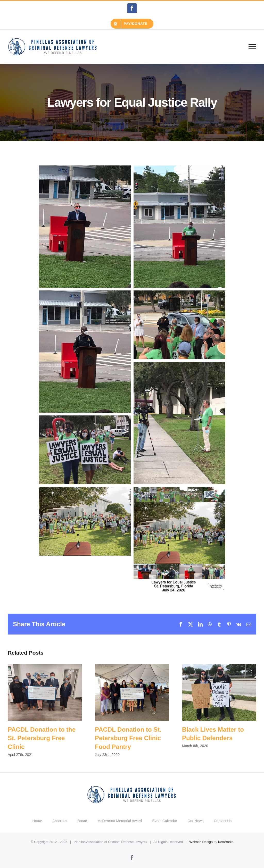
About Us (60, 821)
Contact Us (223, 821)
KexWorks (226, 842)
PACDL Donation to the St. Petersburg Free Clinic (42, 738)
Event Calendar (165, 821)
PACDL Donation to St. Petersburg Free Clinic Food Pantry (128, 738)
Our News (195, 821)
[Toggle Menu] (253, 47)
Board (82, 821)
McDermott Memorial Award (120, 821)
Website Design (201, 842)
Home (37, 821)
